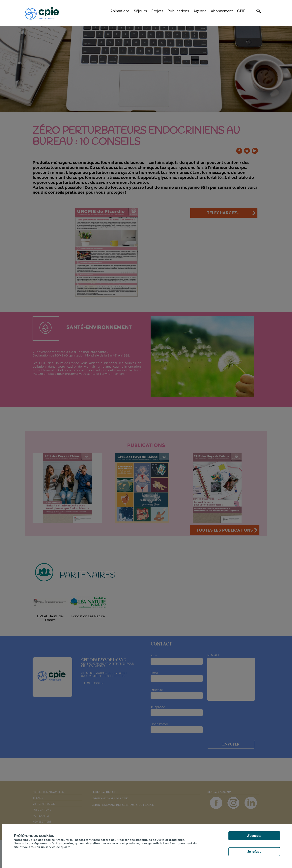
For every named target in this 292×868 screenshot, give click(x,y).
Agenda (200, 11)
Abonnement (222, 11)
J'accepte (254, 836)
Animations (120, 11)
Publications (178, 11)
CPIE (241, 11)
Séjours (140, 11)
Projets (157, 11)
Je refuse (254, 852)
